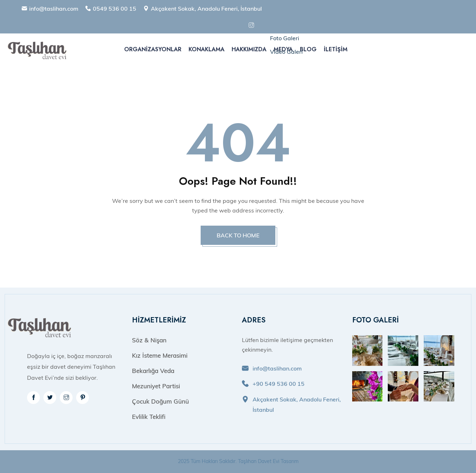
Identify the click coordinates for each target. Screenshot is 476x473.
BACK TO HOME (238, 235)
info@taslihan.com (54, 9)
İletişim (336, 49)
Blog (308, 49)
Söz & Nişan (149, 340)
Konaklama (207, 49)
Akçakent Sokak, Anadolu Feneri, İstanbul (206, 9)
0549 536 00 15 (115, 9)
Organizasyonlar (153, 49)
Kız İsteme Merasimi (160, 355)
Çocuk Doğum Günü (160, 401)
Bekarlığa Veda (153, 371)
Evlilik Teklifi (149, 417)
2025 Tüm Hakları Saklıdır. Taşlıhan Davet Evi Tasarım (238, 461)
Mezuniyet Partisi (156, 386)
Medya (283, 49)
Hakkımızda (249, 49)
